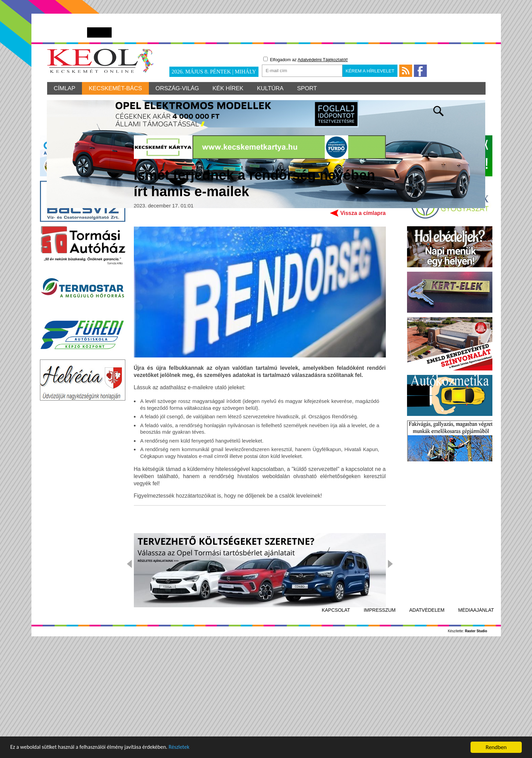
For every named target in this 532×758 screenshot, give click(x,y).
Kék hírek (229, 88)
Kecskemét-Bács (116, 88)
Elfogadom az (306, 59)
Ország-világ (178, 88)
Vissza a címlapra (363, 321)
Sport (308, 88)
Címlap (65, 88)
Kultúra (271, 88)
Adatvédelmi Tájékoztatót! (323, 60)
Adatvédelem (427, 718)
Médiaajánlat (476, 718)
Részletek (189, 748)
